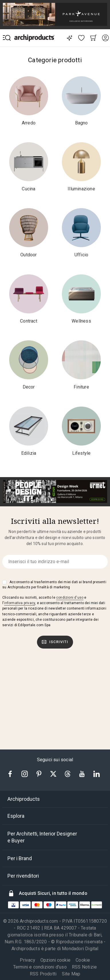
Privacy (27, 960)
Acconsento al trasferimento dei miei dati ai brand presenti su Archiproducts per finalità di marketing (54, 585)
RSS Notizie (84, 967)
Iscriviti (55, 642)
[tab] (55, 799)
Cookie (83, 960)
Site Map (71, 974)
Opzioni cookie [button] (55, 960)
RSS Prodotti (43, 974)
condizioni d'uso (70, 598)
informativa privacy (19, 603)
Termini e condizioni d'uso (40, 967)
